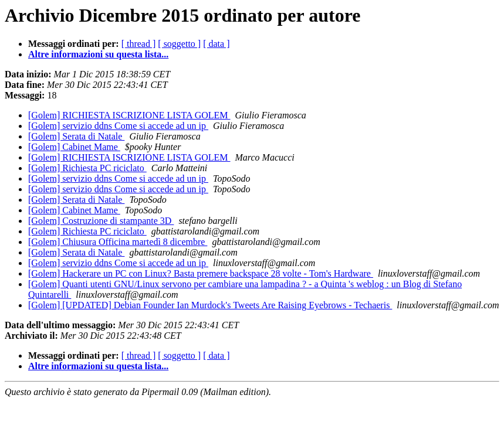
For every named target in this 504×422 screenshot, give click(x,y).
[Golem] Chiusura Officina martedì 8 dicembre (118, 242)
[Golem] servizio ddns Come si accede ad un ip (118, 126)
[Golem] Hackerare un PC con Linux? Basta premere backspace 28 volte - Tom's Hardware (201, 273)
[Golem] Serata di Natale (76, 136)
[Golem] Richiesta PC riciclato (87, 168)
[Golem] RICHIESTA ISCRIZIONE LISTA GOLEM (129, 115)
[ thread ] (139, 44)
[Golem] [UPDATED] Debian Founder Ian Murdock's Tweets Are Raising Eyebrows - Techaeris (210, 305)
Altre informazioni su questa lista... (98, 54)
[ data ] (216, 44)
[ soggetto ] (179, 44)
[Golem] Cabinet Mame (74, 147)
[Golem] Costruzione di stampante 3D (101, 221)
